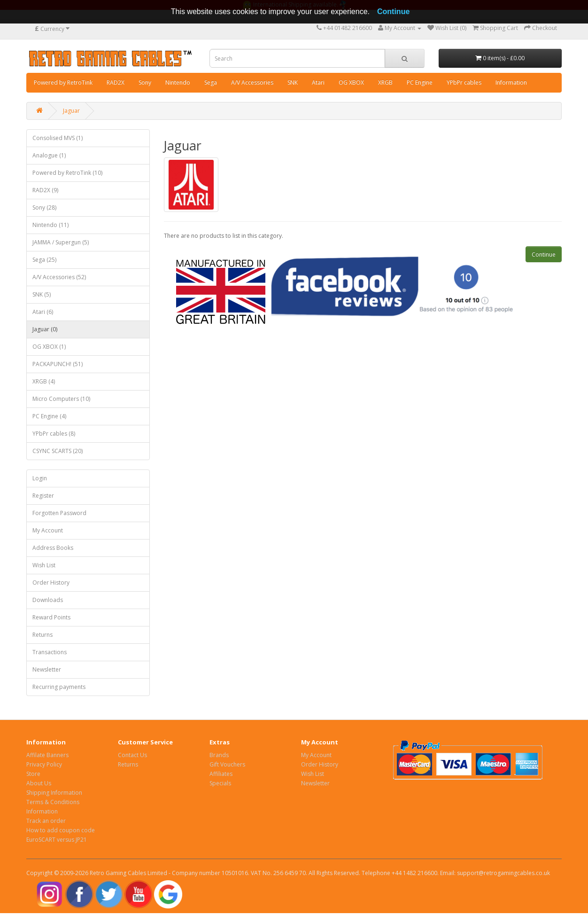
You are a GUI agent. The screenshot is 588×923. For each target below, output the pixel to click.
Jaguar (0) (45, 329)
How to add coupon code (61, 830)
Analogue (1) (49, 155)
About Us (39, 783)
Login (40, 478)
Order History (51, 583)
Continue (544, 254)
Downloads (48, 600)
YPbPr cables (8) (54, 434)
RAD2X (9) (45, 190)
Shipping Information (54, 793)
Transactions (50, 652)
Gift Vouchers (227, 764)
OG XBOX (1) (49, 347)
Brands (219, 755)
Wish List (44, 565)
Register (43, 496)
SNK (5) (42, 294)
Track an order (46, 821)
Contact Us (132, 755)
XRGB (385, 82)
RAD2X (116, 82)
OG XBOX (351, 82)
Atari (318, 82)
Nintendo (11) (50, 225)
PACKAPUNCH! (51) (58, 364)
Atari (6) (43, 312)
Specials (220, 783)
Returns (43, 635)
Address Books (53, 548)
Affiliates (221, 774)
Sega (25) (44, 260)
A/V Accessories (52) (59, 277)
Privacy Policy (44, 764)
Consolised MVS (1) (58, 138)
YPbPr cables (464, 82)
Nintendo (178, 82)
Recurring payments (59, 687)
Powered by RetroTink (63, 82)
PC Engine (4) (49, 416)
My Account (48, 530)
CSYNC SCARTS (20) (58, 451)
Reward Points (51, 617)
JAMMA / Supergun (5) (61, 242)
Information (511, 82)
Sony (145, 82)
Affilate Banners (47, 755)
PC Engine (420, 82)
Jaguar (71, 111)
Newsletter (47, 669)
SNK (293, 82)
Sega (211, 82)
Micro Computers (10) (61, 399)
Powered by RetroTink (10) (67, 173)
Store (33, 774)
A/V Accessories (252, 82)
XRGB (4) (44, 381)
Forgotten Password (59, 513)
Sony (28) (44, 207)
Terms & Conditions (53, 802)
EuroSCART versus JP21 (57, 840)
